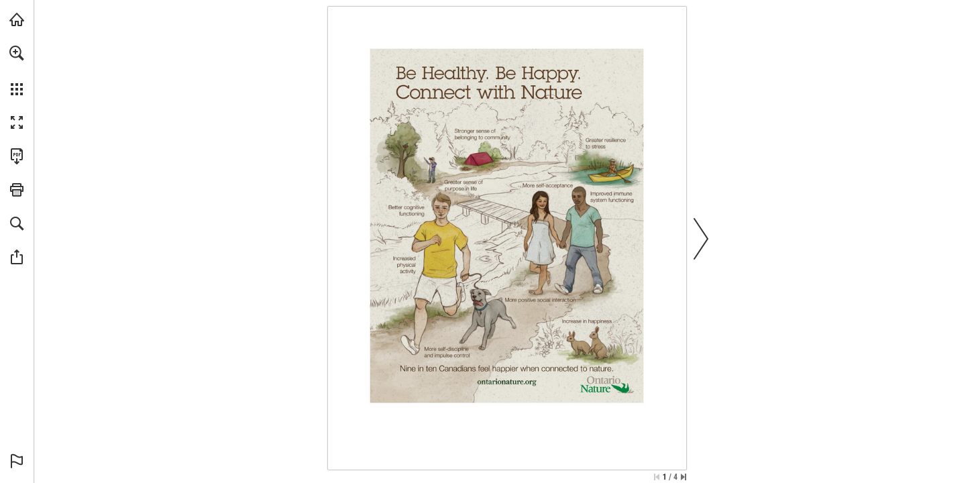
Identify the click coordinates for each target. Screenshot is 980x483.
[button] (17, 53)
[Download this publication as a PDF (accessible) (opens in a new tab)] (17, 156)
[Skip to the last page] (684, 477)
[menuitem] (17, 70)
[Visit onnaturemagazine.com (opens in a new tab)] (17, 19)
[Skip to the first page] (657, 477)
